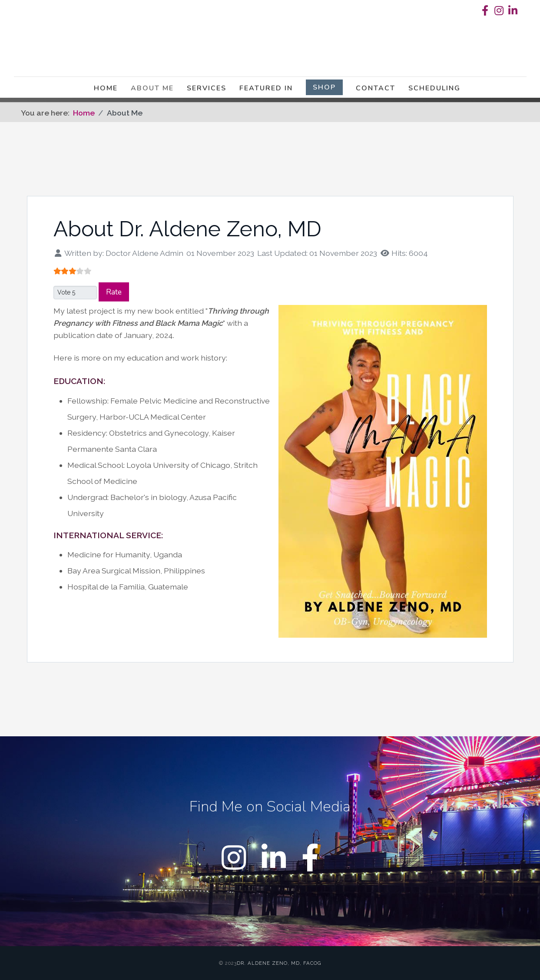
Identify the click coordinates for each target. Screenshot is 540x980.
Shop (324, 89)
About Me (152, 90)
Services (207, 90)
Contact (376, 90)
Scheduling (434, 90)
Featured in (266, 90)
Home (106, 90)
